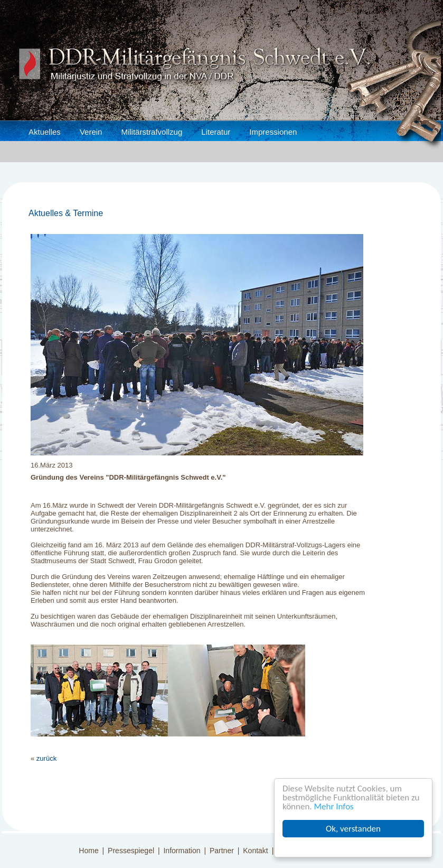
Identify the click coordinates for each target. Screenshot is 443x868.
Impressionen (273, 132)
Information (182, 851)
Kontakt (255, 851)
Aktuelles (45, 132)
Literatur (216, 132)
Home (88, 851)
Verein (91, 132)
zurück (46, 758)
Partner (222, 851)
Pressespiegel (131, 851)
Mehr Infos (334, 806)
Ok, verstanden (353, 829)
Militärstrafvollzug (152, 132)
